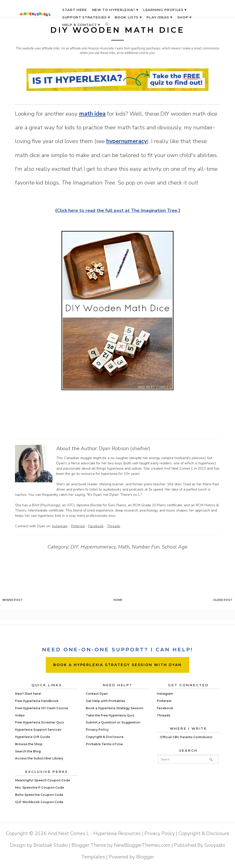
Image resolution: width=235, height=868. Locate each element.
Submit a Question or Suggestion (113, 722)
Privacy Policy (97, 730)
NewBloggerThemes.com (142, 845)
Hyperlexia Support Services (38, 730)
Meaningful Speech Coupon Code (42, 780)
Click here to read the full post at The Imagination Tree (117, 210)
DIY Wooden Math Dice (117, 30)
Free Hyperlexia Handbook (37, 701)
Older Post (223, 600)
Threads (114, 526)
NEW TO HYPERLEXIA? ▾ (115, 10)
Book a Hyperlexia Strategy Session (114, 708)
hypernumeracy (127, 141)
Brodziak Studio (51, 845)
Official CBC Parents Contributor (186, 737)
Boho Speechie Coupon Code (39, 795)
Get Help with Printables (105, 701)
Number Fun (146, 547)
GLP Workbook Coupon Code (39, 802)
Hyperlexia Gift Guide (32, 737)
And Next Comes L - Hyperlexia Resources (94, 833)
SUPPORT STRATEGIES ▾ (86, 17)
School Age (175, 547)
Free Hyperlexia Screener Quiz (39, 722)
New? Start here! (28, 694)
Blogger (145, 857)
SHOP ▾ (184, 17)
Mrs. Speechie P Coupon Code (39, 787)
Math (124, 547)
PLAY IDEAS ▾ (159, 17)
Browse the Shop (29, 744)
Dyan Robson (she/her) (125, 448)
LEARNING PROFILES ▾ (165, 10)
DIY (74, 547)
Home (118, 600)
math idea (92, 114)
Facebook (96, 526)
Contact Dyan (97, 694)
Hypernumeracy (98, 547)
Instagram (60, 526)
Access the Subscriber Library (39, 758)
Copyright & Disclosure (105, 737)
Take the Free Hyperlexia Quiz (110, 715)
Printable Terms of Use (104, 744)
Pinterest (78, 526)
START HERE (75, 10)
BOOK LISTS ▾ (128, 17)
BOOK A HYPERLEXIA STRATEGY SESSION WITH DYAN (117, 665)
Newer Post (13, 600)
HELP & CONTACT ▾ (81, 25)
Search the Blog (28, 751)
